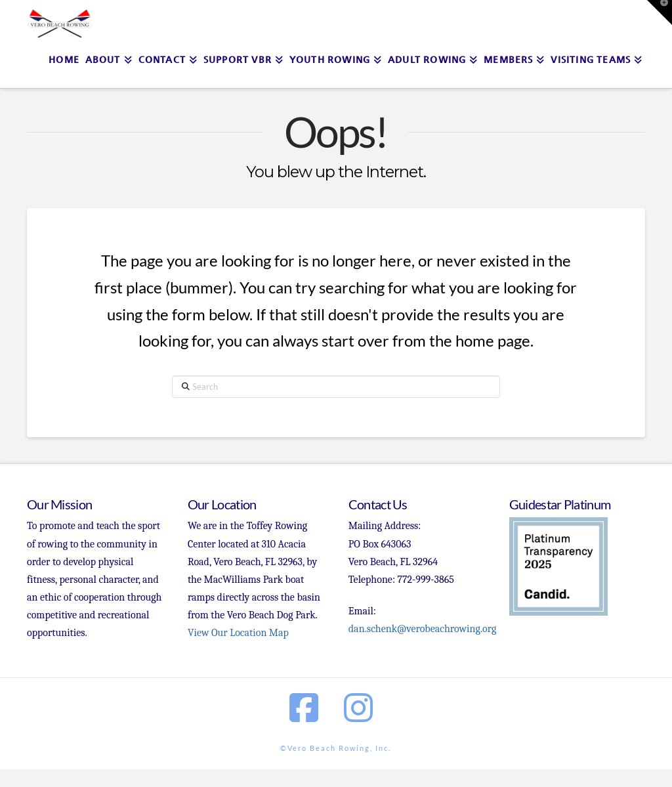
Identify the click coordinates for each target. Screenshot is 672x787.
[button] (660, 12)
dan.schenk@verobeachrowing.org (422, 629)
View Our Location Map (238, 633)
